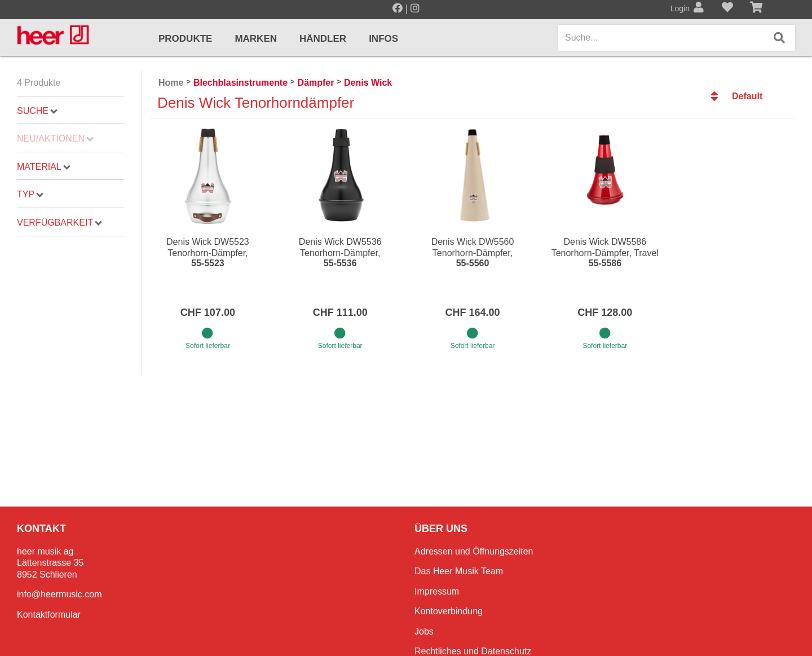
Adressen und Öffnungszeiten (474, 551)
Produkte (185, 39)
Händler (323, 39)
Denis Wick (368, 83)
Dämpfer (316, 83)
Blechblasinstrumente (240, 83)
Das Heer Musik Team (459, 571)
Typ (30, 194)
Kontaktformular (49, 615)
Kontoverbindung (449, 611)
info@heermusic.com (59, 594)
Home (171, 83)
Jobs (424, 631)
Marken (256, 39)
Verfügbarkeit (59, 223)
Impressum (437, 591)
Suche (37, 111)
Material (44, 167)
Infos (383, 39)
